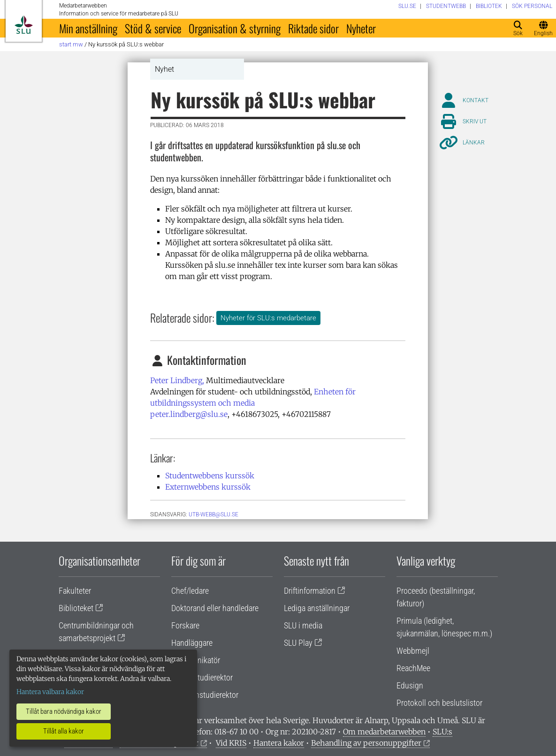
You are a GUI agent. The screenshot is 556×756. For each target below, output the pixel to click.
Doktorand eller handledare (215, 608)
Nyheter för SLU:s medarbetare (268, 318)
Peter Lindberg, (177, 380)
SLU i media (303, 625)
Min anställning (88, 28)
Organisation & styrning (235, 28)
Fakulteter (75, 591)
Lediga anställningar (317, 608)
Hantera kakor (279, 743)
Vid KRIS (231, 743)
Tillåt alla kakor (64, 731)
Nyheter (361, 28)
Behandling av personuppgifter (366, 743)
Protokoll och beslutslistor (439, 703)
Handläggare (192, 643)
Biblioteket (76, 608)
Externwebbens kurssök (208, 487)
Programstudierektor (205, 695)
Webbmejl (413, 651)
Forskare (185, 625)
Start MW (71, 44)
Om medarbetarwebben (384, 732)
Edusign (410, 685)
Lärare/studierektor (202, 677)
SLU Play (298, 643)
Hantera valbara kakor (50, 692)
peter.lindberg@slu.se (189, 414)
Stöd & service (153, 28)
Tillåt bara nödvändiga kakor (64, 711)
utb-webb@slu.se (213, 514)
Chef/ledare (190, 591)
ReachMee (413, 668)
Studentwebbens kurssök (210, 476)
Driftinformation (310, 591)
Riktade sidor (313, 28)
